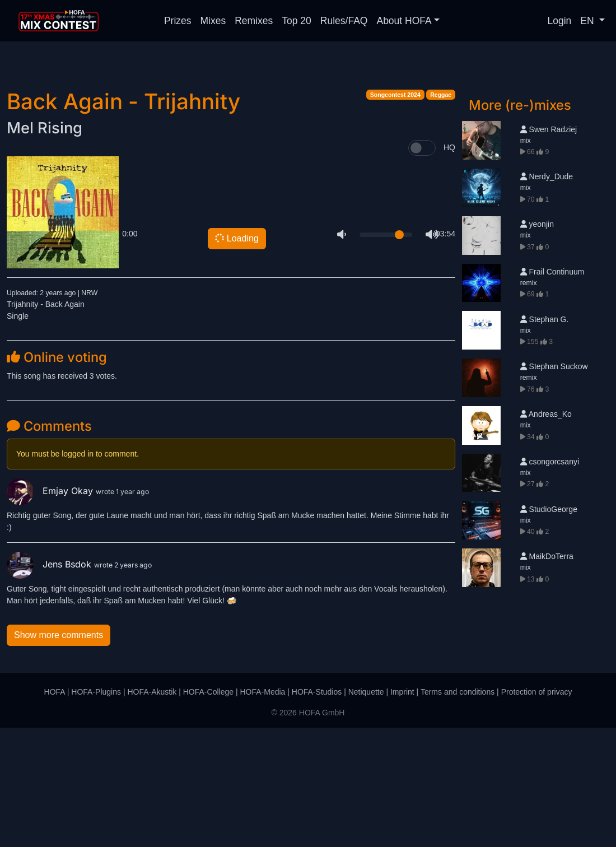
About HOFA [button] (404, 21)
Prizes (178, 21)
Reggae (441, 214)
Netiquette (366, 811)
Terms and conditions (458, 811)
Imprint (402, 811)
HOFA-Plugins (96, 811)
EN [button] (588, 21)
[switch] (422, 267)
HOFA (55, 811)
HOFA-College (208, 811)
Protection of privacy (537, 811)
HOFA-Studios (317, 811)
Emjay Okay (51, 610)
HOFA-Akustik (152, 811)
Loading (236, 358)
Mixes (213, 21)
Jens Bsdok (50, 683)
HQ (449, 267)
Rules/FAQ (344, 21)
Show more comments (59, 754)
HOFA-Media (262, 811)
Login (560, 21)
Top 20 (297, 21)
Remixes (254, 21)
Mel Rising (45, 247)
